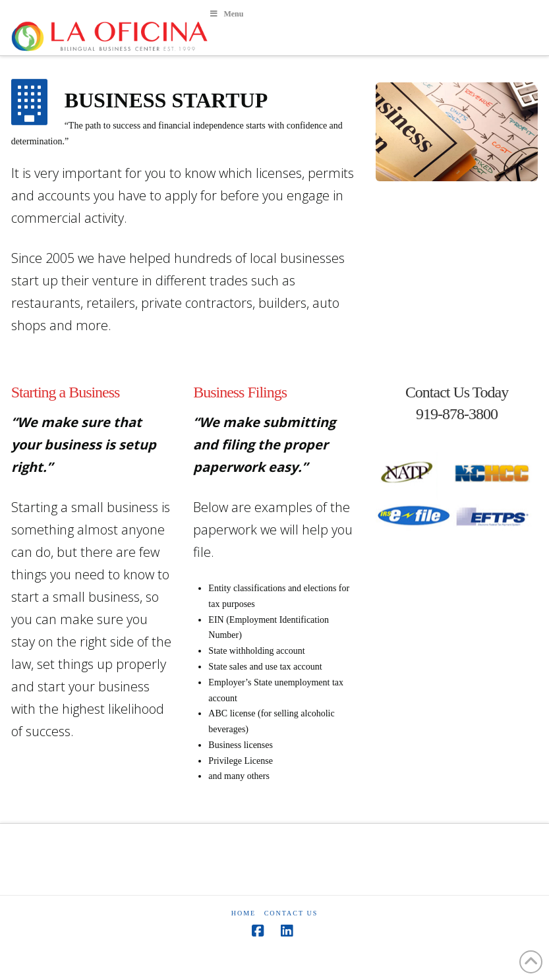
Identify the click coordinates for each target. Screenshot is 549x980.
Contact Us (291, 913)
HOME (244, 913)
